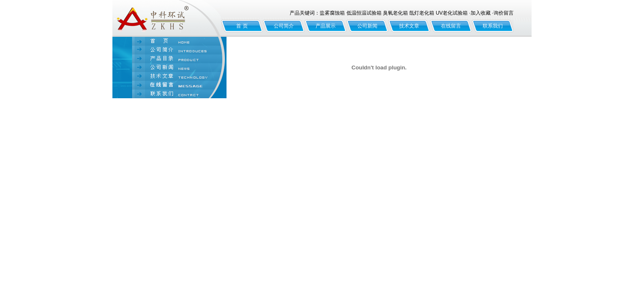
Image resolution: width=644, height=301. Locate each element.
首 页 (242, 26)
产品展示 (326, 26)
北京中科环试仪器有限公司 (167, 18)
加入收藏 (481, 13)
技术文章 (409, 26)
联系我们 (493, 26)
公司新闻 (367, 26)
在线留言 (451, 26)
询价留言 (504, 13)
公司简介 (284, 26)
